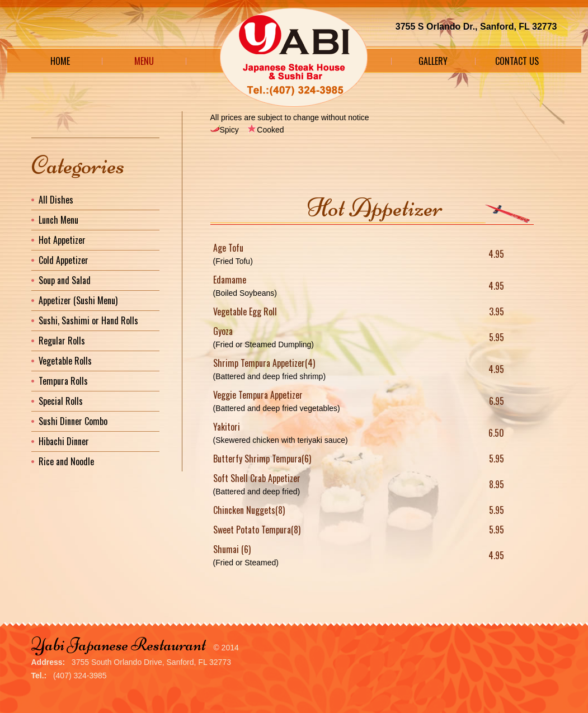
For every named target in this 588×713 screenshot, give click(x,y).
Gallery (433, 61)
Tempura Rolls (63, 381)
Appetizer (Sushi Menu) (78, 300)
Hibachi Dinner (64, 441)
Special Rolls (61, 401)
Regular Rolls (62, 341)
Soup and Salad (65, 280)
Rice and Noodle (66, 461)
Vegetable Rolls (65, 361)
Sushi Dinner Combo (73, 421)
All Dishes (56, 200)
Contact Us (517, 61)
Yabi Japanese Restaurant (119, 644)
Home (60, 61)
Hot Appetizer (62, 240)
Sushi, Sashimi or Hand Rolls (88, 320)
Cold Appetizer (63, 260)
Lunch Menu (58, 220)
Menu (144, 61)
